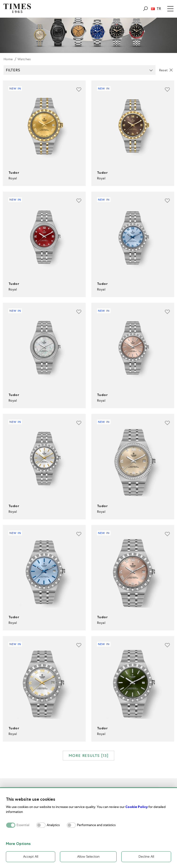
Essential (23, 825)
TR (156, 9)
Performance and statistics (96, 825)
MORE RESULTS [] (89, 756)
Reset (163, 70)
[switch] (41, 825)
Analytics (53, 825)
